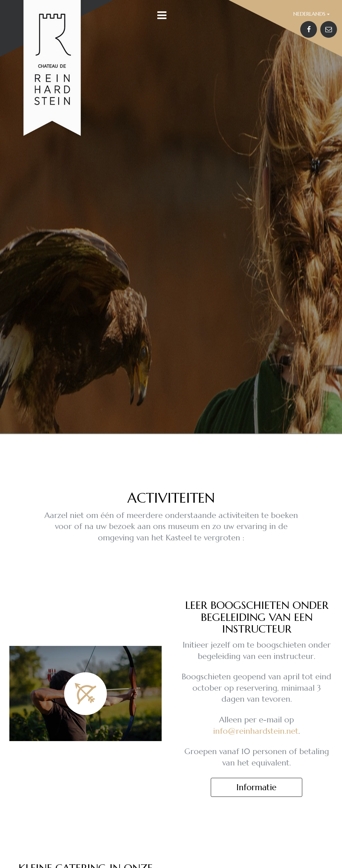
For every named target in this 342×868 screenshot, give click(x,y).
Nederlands (311, 14)
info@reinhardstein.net (256, 731)
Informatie (256, 787)
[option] (171, 217)
